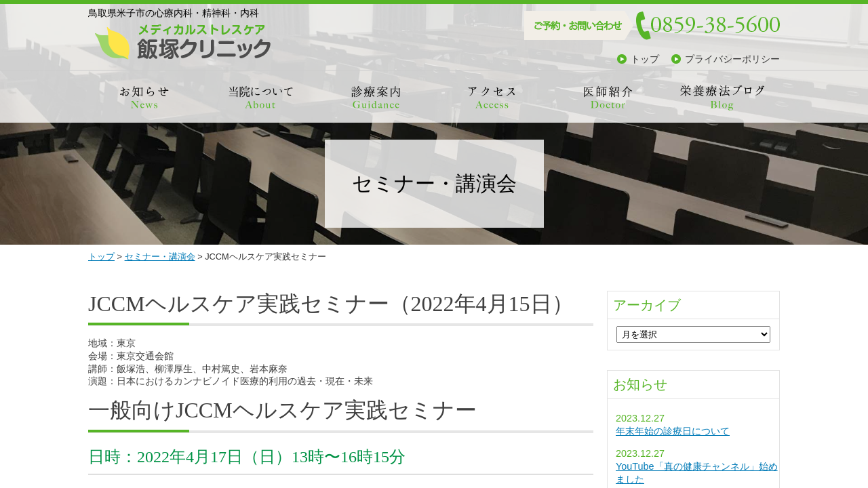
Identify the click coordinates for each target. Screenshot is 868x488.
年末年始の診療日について (673, 431)
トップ (645, 59)
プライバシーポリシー (732, 59)
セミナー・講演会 (160, 257)
